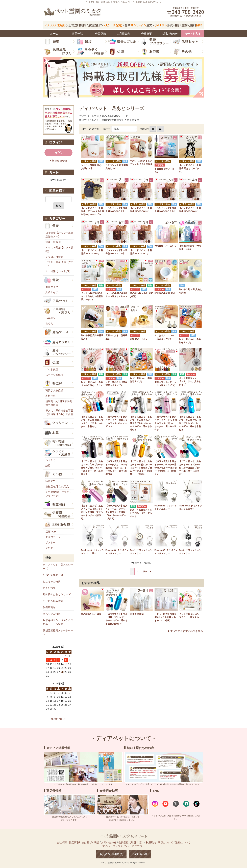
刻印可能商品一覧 (53, 575)
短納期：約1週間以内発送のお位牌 (59, 403)
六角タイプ (52, 292)
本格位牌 (51, 396)
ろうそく (51, 460)
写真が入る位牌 (54, 390)
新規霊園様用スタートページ (58, 632)
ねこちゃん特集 (52, 581)
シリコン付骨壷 (54, 257)
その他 (49, 548)
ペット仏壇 (52, 369)
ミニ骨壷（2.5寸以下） (59, 271)
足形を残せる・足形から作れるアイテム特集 (58, 622)
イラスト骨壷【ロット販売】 (59, 249)
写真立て (51, 481)
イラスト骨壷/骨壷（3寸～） (59, 264)
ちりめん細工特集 (53, 601)
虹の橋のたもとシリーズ (57, 594)
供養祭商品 (49, 607)
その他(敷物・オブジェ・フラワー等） (60, 494)
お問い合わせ (109, 842)
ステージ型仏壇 (54, 375)
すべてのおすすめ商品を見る (187, 631)
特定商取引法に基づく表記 (84, 842)
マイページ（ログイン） (116, 846)
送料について (183, 842)
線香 (48, 466)
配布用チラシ (53, 537)
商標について (59, 719)
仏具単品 (51, 318)
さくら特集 (49, 588)
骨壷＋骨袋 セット (56, 242)
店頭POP (51, 532)
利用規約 (151, 842)
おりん (49, 323)
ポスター (51, 542)
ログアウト (138, 846)
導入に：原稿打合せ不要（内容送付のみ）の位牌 (59, 412)
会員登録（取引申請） (131, 842)
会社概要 (62, 842)
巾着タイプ (52, 287)
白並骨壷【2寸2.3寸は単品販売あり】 (59, 235)
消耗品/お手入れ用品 (57, 487)
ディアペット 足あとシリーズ (58, 567)
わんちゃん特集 (52, 614)
